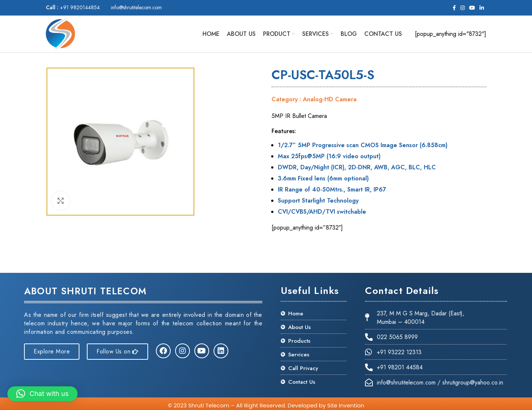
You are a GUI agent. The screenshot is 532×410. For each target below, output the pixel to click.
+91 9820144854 (73, 7)
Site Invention (346, 405)
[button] (42, 394)
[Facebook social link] (454, 8)
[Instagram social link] (463, 8)
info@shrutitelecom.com (136, 7)
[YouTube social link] (472, 8)
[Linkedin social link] (482, 8)
